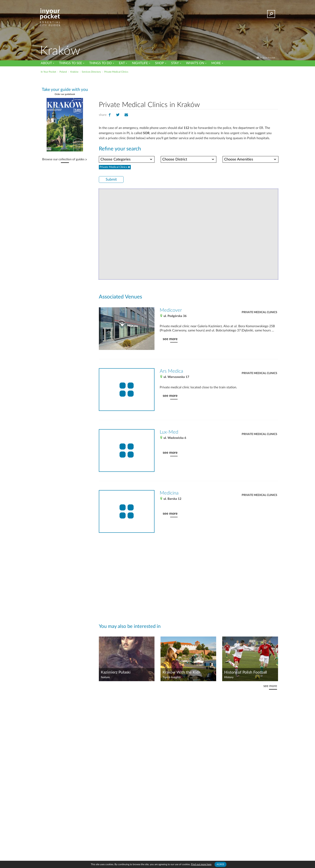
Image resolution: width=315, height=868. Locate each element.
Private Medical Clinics (259, 312)
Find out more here (201, 864)
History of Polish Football (245, 672)
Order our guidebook (65, 94)
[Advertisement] (188, 86)
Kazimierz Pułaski (116, 672)
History (229, 677)
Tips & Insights (172, 677)
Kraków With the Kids (181, 672)
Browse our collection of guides (63, 159)
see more (170, 339)
